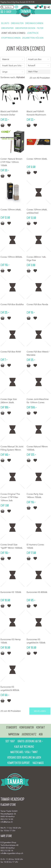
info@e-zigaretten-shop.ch (12, 853)
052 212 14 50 (7, 819)
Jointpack (33, 33)
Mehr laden (40, 711)
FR (29, 2)
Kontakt (23, 2)
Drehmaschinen (34, 23)
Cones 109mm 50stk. (37, 159)
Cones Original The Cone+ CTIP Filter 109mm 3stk (10, 497)
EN (33, 2)
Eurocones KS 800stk (37, 592)
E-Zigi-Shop (15, 2)
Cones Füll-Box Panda (37, 304)
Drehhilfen (17, 23)
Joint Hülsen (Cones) (13, 33)
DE (27, 2)
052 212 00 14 (7, 851)
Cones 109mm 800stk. (11, 257)
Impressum (14, 734)
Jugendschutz (29, 734)
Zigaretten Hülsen (33, 38)
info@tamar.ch (7, 822)
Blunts (5, 23)
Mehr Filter (33, 72)
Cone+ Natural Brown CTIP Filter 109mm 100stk (11, 162)
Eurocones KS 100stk (11, 592)
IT (31, 2)
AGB (41, 734)
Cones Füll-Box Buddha (12, 304)
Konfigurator (27, 727)
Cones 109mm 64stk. (11, 210)
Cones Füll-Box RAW (11, 352)
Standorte (12, 727)
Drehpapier (7, 28)
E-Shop (8, 12)
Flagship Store (6, 2)
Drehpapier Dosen (25, 28)
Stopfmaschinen (11, 38)
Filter (40, 28)
